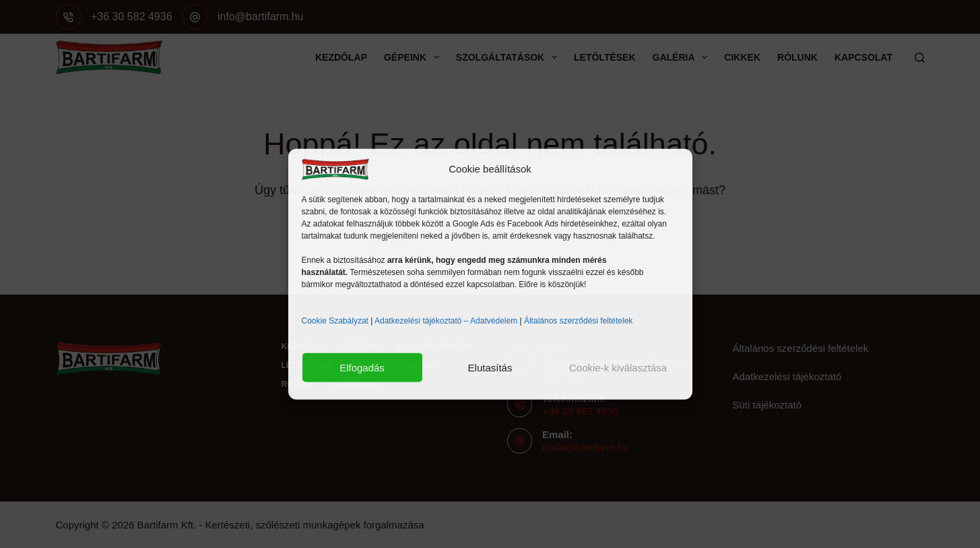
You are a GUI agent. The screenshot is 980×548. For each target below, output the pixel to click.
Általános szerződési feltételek (578, 321)
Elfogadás (362, 367)
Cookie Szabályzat (335, 321)
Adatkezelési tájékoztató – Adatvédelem (446, 321)
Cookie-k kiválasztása (618, 367)
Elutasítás (490, 367)
